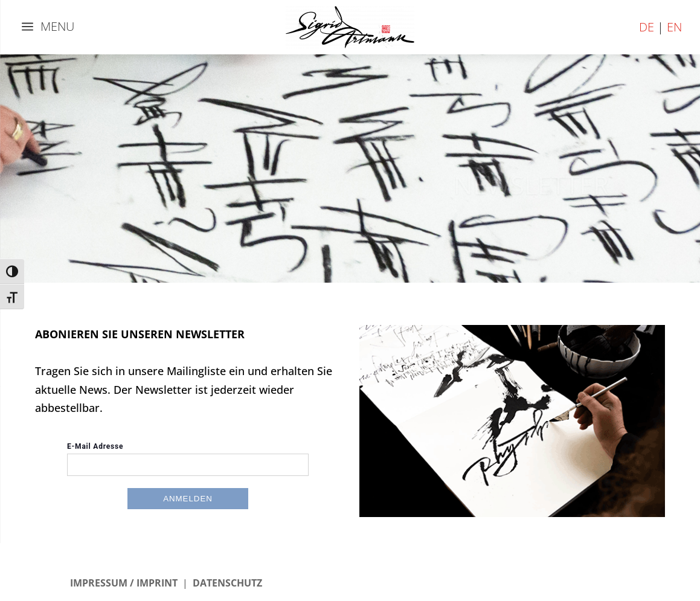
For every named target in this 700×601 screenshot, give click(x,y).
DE (647, 27)
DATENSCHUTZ (227, 583)
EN (674, 27)
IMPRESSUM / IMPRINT (124, 583)
